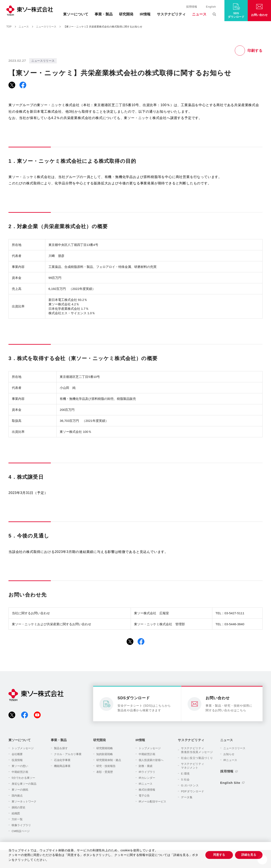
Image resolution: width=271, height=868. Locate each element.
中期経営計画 (20, 772)
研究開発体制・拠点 (109, 760)
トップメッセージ (23, 748)
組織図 (16, 813)
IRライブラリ (147, 772)
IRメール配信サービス (152, 801)
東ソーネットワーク (24, 801)
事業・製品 (104, 14)
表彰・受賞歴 (105, 772)
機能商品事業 (62, 766)
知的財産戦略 (105, 754)
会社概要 (17, 754)
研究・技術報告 (106, 766)
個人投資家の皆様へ (151, 760)
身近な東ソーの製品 (24, 784)
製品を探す (61, 748)
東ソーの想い (20, 766)
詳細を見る (249, 855)
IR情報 (145, 14)
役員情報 (17, 760)
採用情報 (192, 7)
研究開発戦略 (105, 748)
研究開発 (126, 14)
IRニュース (146, 784)
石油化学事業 (62, 760)
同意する (219, 855)
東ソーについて (76, 14)
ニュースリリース (234, 748)
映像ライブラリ (21, 825)
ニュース (199, 14)
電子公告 (144, 796)
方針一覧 (17, 819)
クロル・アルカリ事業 (68, 754)
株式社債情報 (147, 790)
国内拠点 (17, 796)
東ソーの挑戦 (20, 790)
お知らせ (229, 754)
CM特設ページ (21, 831)
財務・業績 (146, 766)
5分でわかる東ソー (23, 778)
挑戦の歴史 (19, 807)
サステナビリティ (171, 14)
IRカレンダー (147, 778)
